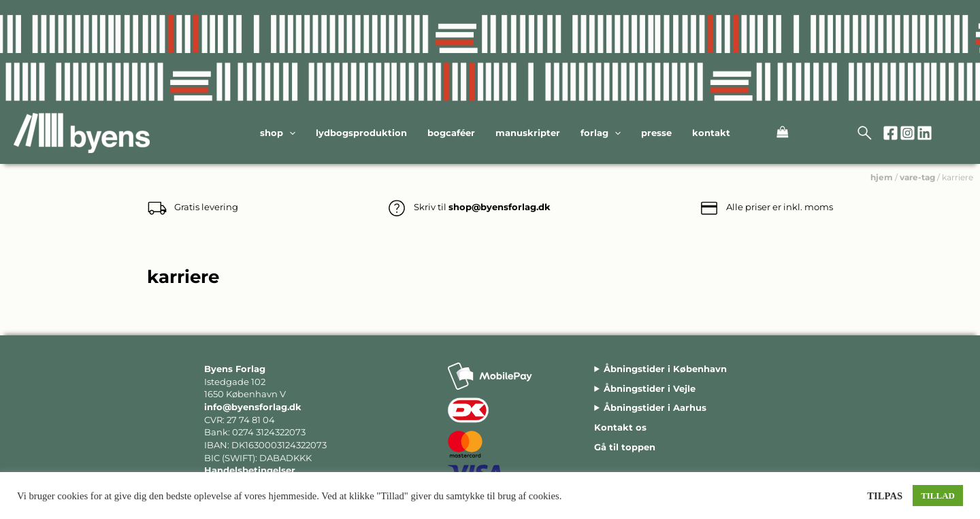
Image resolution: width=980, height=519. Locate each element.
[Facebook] (891, 133)
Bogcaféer (451, 133)
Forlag (601, 133)
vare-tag (917, 177)
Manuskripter (528, 133)
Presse (656, 133)
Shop (278, 133)
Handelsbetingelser (250, 470)
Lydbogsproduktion (361, 133)
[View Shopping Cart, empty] (769, 133)
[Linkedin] (925, 133)
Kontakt (711, 133)
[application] (289, 133)
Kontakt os (620, 427)
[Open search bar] (865, 133)
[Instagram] (908, 133)
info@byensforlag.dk (253, 407)
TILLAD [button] (938, 496)
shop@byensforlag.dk (500, 207)
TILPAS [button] (885, 496)
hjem (882, 177)
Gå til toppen (625, 447)
